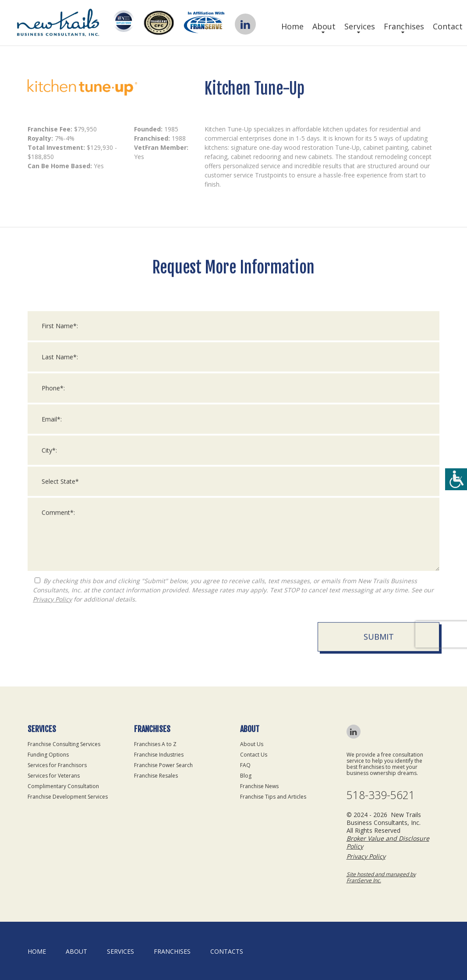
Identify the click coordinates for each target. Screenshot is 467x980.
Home (292, 26)
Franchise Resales (156, 776)
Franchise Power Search (163, 765)
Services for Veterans (54, 776)
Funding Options (48, 755)
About (324, 26)
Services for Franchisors (57, 765)
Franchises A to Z (155, 744)
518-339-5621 (381, 795)
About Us (252, 744)
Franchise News (259, 786)
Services (360, 26)
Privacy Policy (52, 607)
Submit (379, 644)
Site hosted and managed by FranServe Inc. (381, 877)
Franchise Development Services (68, 797)
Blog (246, 776)
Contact (448, 26)
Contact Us (254, 755)
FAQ (245, 765)
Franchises (404, 26)
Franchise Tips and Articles (273, 797)
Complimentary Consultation (63, 786)
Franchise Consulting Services (64, 744)
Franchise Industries (159, 755)
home (37, 951)
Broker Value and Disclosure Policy (388, 842)
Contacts (227, 951)
